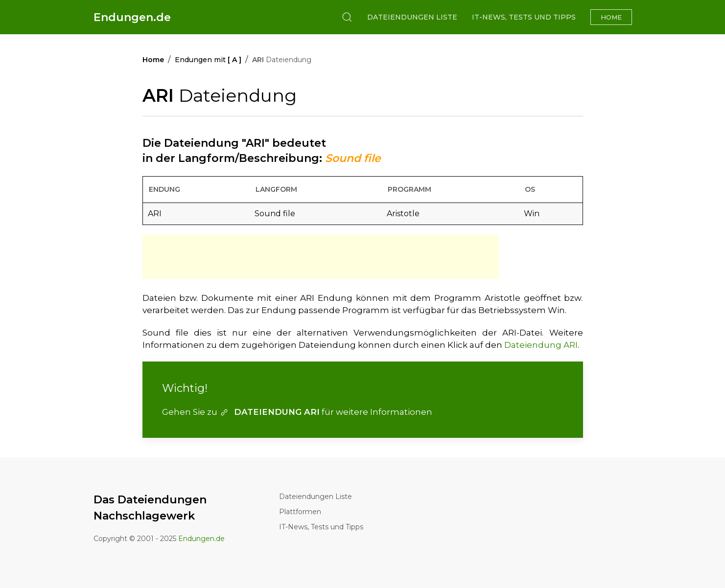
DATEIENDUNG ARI (269, 412)
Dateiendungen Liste (412, 17)
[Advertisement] (321, 257)
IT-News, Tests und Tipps (524, 17)
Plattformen (300, 512)
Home (611, 17)
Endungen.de (132, 17)
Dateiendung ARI (541, 345)
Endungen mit (208, 60)
